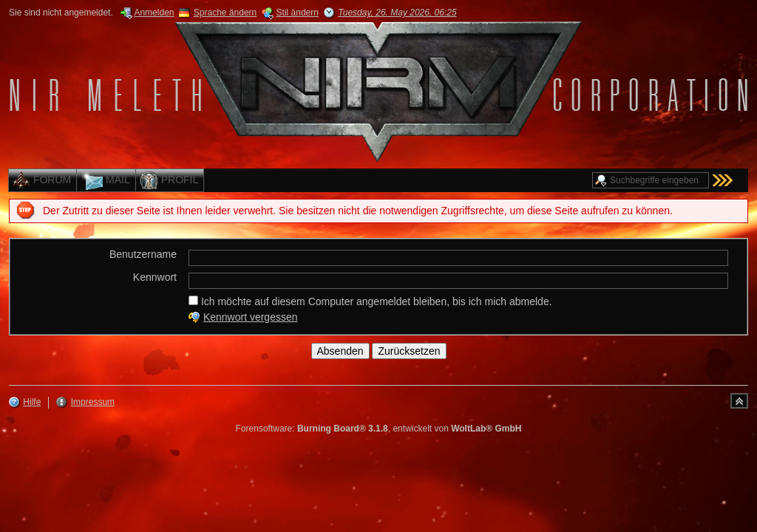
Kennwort (155, 277)
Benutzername (143, 254)
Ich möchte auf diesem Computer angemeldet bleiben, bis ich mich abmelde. (370, 301)
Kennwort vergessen (251, 317)
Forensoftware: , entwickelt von (379, 429)
